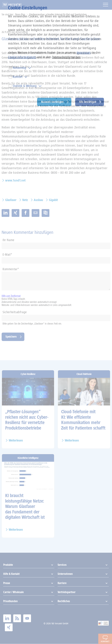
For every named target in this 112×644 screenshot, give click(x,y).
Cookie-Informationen (22, 57)
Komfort (18, 77)
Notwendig (19, 68)
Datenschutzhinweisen (66, 57)
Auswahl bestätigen (52, 102)
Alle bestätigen (88, 102)
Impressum (84, 53)
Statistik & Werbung (25, 86)
